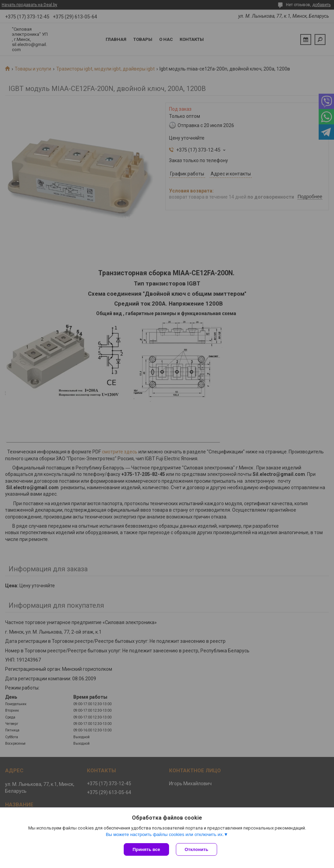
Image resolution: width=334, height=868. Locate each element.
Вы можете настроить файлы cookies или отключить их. (165, 834)
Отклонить (196, 849)
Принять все (146, 849)
